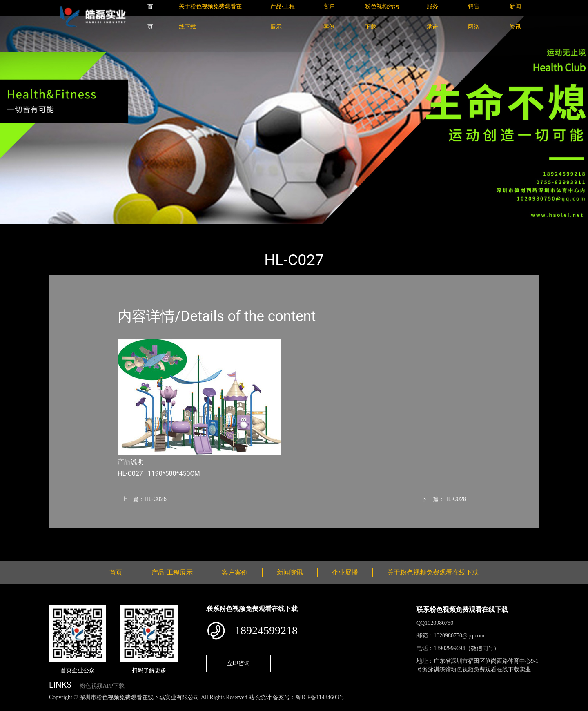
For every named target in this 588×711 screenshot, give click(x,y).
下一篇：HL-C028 (444, 499)
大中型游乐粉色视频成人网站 (166, 230)
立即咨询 (238, 663)
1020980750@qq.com (459, 636)
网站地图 (12, 706)
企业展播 (345, 572)
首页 (63, 230)
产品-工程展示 (98, 230)
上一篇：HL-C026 (144, 499)
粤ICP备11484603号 (320, 697)
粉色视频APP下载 (102, 686)
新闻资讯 (290, 572)
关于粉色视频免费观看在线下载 (433, 572)
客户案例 (235, 572)
